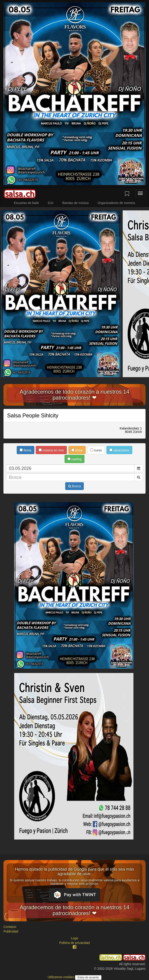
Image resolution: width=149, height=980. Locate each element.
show (77, 450)
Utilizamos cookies (61, 977)
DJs (51, 203)
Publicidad (11, 931)
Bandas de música (75, 203)
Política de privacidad (74, 943)
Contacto (10, 927)
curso (96, 450)
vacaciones (119, 450)
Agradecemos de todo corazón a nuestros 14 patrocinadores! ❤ (74, 395)
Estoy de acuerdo (88, 977)
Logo (74, 938)
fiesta (25, 450)
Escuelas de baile (26, 203)
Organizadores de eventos (116, 203)
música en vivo (51, 450)
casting (74, 459)
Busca (75, 486)
